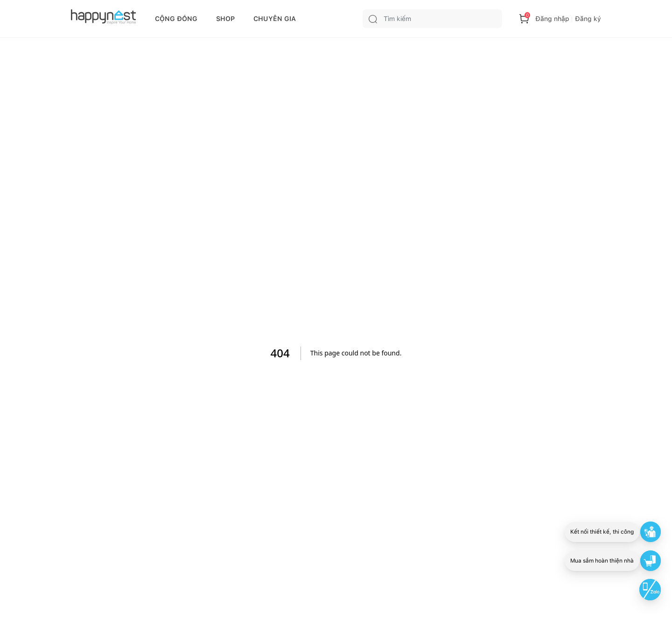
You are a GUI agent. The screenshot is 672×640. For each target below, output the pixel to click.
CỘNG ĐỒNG (176, 19)
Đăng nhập (552, 19)
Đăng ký (588, 19)
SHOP (225, 19)
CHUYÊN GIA (275, 19)
